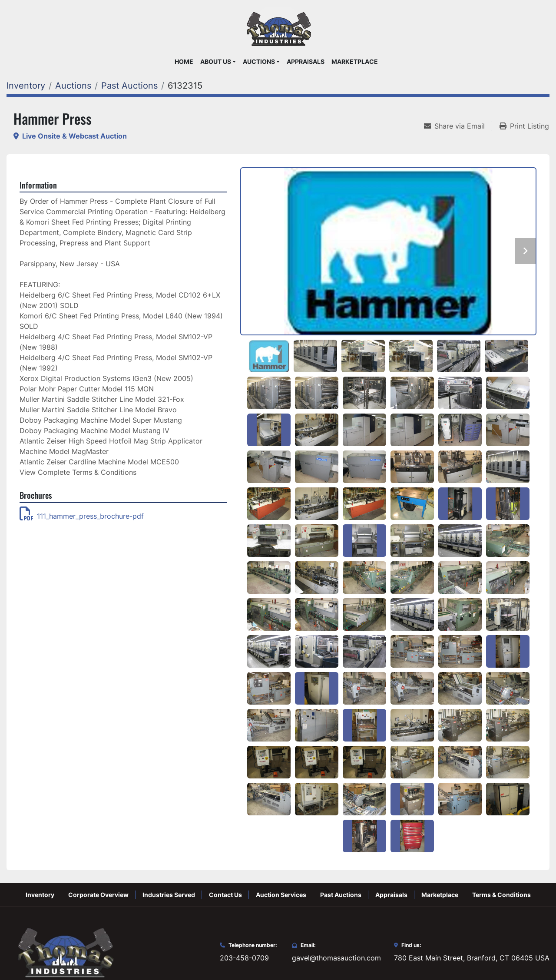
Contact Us (225, 895)
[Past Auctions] (129, 86)
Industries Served (169, 895)
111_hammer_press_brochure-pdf (82, 516)
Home (184, 62)
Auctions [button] (259, 62)
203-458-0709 (244, 958)
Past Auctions (341, 895)
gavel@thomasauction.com (336, 958)
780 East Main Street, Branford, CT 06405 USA (472, 958)
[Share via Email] (458, 126)
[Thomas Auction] (64, 952)
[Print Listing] (524, 126)
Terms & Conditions (501, 895)
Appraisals (306, 62)
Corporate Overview (98, 895)
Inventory (40, 895)
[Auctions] (73, 86)
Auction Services (281, 895)
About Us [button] (216, 62)
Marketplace (355, 62)
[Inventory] (26, 86)
